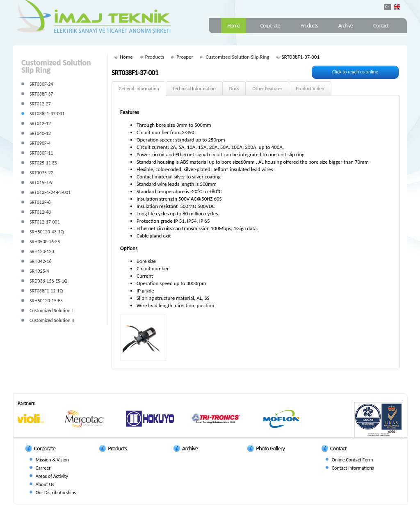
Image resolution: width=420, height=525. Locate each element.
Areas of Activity (52, 476)
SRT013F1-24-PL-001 (50, 192)
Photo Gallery (270, 448)
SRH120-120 (42, 251)
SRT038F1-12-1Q (46, 291)
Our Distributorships (56, 493)
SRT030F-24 (41, 84)
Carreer (43, 468)
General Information (139, 89)
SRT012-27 (40, 104)
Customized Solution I (51, 310)
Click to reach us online (355, 72)
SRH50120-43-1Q (47, 232)
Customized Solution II (52, 320)
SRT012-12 (40, 123)
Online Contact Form (353, 460)
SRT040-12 (40, 133)
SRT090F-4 (40, 143)
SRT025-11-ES (43, 163)
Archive (346, 26)
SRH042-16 (41, 261)
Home (233, 26)
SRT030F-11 (41, 153)
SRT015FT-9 (41, 183)
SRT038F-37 (41, 94)
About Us (45, 484)
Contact (381, 26)
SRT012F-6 (40, 202)
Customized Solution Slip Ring (237, 57)
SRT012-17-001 (45, 222)
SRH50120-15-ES (46, 301)
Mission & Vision (52, 460)
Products (309, 26)
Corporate (270, 26)
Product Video (310, 89)
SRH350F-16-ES (45, 242)
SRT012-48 (40, 212)
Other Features (267, 89)
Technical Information (194, 89)
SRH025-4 (39, 271)
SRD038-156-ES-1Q (48, 281)
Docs (234, 89)
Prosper (185, 57)
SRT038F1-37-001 (47, 114)
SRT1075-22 (41, 173)
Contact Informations (353, 468)
